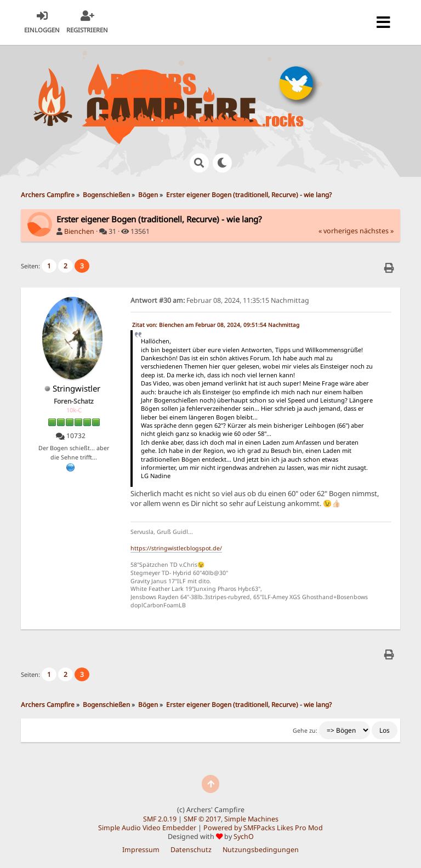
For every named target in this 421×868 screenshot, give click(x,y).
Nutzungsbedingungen (261, 850)
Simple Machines (251, 819)
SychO (244, 837)
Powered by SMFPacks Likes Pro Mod (263, 828)
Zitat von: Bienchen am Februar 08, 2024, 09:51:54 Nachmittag (216, 325)
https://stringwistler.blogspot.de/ (176, 548)
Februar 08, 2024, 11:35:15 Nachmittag (220, 300)
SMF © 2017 (202, 819)
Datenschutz (191, 850)
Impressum (141, 850)
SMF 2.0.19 (160, 819)
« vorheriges (338, 231)
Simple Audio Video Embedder (147, 828)
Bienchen (79, 231)
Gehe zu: (305, 731)
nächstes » (377, 231)
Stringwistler (76, 388)
